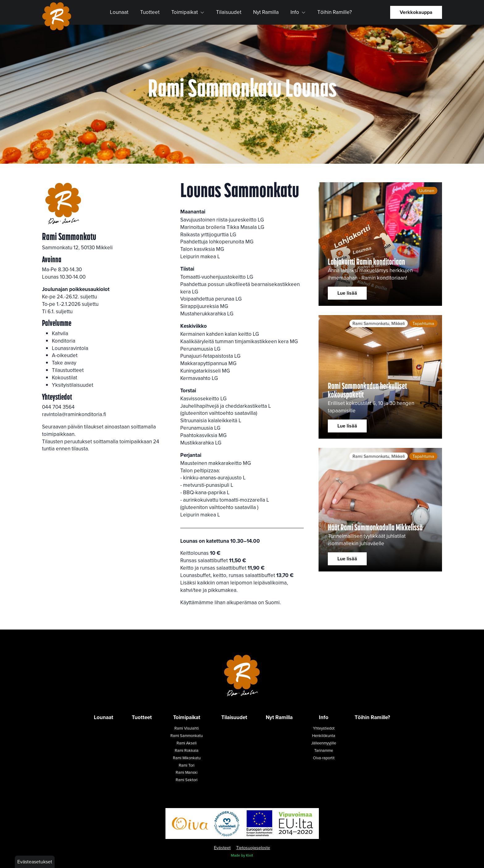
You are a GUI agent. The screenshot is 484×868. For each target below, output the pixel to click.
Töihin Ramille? (335, 12)
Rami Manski (187, 772)
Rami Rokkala (187, 750)
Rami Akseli (187, 743)
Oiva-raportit (324, 758)
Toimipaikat (188, 12)
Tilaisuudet (229, 12)
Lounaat (119, 12)
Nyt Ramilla (266, 12)
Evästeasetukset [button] (35, 862)
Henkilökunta (324, 736)
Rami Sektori (187, 780)
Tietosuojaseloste (253, 848)
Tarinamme (324, 750)
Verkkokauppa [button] (416, 12)
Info (298, 12)
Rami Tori (187, 765)
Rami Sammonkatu (187, 736)
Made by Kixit (242, 855)
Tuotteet (150, 12)
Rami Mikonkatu (187, 758)
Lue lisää (347, 293)
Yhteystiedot (324, 728)
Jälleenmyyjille (324, 743)
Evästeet (222, 848)
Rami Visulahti (187, 728)
